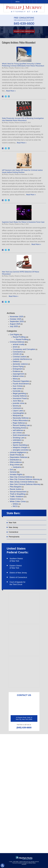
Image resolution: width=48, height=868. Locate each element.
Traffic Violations (17, 496)
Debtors (16, 361)
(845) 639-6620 (26, 768)
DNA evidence (16, 462)
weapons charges (20, 447)
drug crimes (15, 465)
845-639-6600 (24, 24)
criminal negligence (18, 452)
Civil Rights (15, 335)
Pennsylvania (14, 537)
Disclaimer (24, 864)
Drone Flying (18, 366)
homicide (17, 391)
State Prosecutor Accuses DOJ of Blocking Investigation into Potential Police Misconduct (23, 119)
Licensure (17, 408)
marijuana (17, 467)
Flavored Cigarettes (21, 381)
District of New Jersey (18, 573)
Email (27, 2)
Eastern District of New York (16, 567)
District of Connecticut (18, 577)
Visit (31, 2)
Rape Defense (19, 423)
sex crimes (17, 433)
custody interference (21, 359)
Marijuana (17, 415)
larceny (16, 406)
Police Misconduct (20, 420)
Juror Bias (17, 401)
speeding (17, 443)
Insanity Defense (20, 396)
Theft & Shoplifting (18, 494)
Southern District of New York (16, 560)
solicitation (17, 440)
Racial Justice (16, 489)
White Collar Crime (18, 501)
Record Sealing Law (21, 425)
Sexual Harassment (18, 492)
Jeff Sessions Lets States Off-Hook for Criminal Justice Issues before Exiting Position (22, 171)
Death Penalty (16, 455)
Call (23, 2)
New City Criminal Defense (21, 477)
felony (15, 379)
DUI (11, 470)
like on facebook (25, 818)
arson (15, 347)
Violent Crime (16, 499)
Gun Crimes (18, 386)
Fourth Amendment (21, 384)
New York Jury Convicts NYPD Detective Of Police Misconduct (21, 273)
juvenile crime (19, 403)
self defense (18, 430)
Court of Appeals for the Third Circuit (18, 583)
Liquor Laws (18, 411)
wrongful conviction (21, 450)
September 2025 (17, 321)
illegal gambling (19, 393)
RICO (15, 506)
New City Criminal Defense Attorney (25, 479)
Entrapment (18, 369)
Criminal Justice (19, 357)
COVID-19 (17, 354)
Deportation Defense (18, 457)
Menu (18, 2)
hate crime (17, 389)
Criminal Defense (17, 342)
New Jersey (13, 527)
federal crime (18, 376)
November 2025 (17, 317)
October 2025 (16, 319)
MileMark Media (32, 863)
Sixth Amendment (20, 435)
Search (34, 2)
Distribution (15, 460)
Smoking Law (18, 438)
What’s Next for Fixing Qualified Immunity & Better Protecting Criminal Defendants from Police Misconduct (23, 65)
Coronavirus (18, 352)
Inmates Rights (16, 474)
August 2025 (15, 324)
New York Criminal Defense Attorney (25, 484)
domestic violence (20, 364)
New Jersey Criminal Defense (22, 482)
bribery (16, 504)
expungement (19, 374)
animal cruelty (19, 344)
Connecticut (13, 532)
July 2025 (14, 326)
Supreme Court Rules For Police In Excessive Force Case (23, 222)
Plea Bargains (16, 487)
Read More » (11, 91)
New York (13, 523)
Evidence (17, 371)
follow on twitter (26, 824)
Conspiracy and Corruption (24, 349)
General (13, 472)
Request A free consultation (24, 31)
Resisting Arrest (19, 428)
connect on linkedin (27, 830)
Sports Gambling (20, 445)
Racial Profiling (19, 337)
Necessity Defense (21, 418)
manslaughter (19, 413)
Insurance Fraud (20, 398)
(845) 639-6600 (24, 728)
